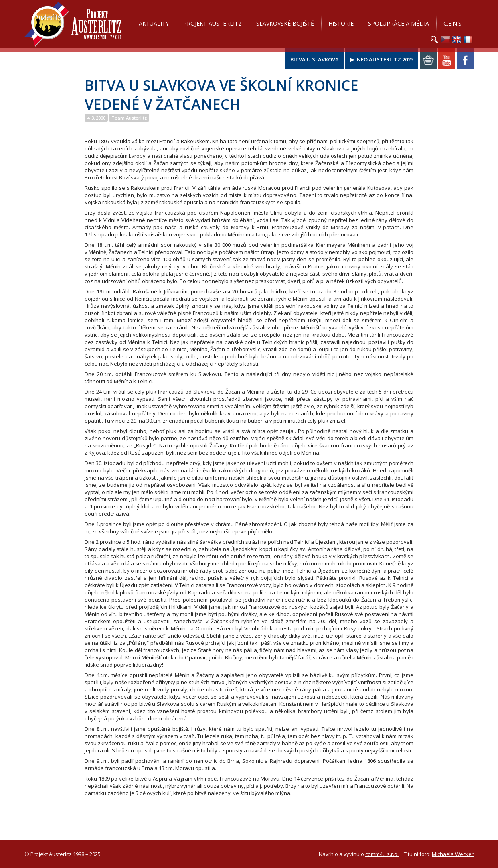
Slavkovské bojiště (285, 23)
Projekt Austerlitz (73, 24)
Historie (341, 23)
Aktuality (154, 23)
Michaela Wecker (453, 854)
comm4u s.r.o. (382, 854)
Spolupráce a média (399, 23)
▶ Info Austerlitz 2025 (382, 59)
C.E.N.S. (453, 23)
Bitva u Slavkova (315, 59)
